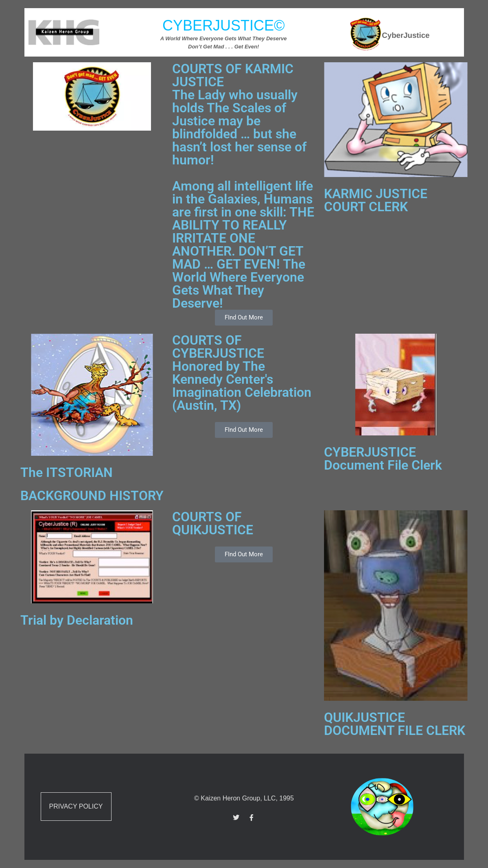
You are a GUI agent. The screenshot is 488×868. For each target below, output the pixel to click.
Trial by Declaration (77, 620)
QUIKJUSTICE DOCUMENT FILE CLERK (395, 724)
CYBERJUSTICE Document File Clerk (383, 459)
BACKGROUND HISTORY (92, 496)
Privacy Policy (76, 806)
